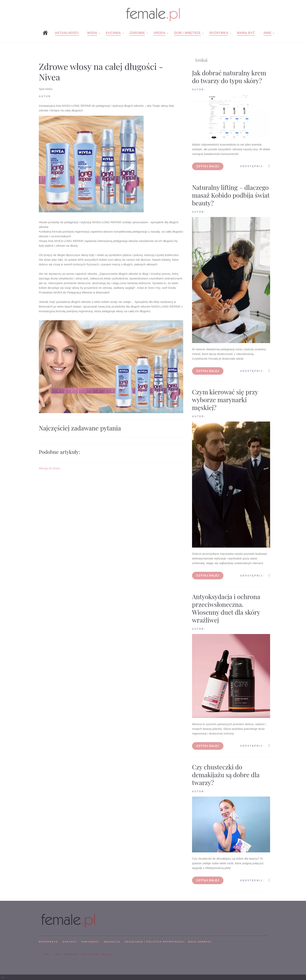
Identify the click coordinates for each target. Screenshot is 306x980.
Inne (268, 33)
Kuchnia (113, 33)
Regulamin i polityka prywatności (155, 942)
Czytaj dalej (208, 166)
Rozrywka (219, 33)
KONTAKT (70, 942)
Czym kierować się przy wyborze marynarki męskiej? (225, 400)
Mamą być (246, 33)
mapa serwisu (200, 942)
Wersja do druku (49, 468)
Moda (92, 33)
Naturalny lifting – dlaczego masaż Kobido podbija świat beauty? (231, 195)
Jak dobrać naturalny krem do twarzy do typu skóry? (229, 77)
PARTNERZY (90, 942)
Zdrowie (137, 33)
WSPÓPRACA (48, 942)
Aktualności (67, 33)
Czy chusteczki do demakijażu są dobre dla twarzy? (226, 775)
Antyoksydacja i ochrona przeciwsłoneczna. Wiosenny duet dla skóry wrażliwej (226, 608)
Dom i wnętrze (187, 33)
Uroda (160, 33)
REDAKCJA (112, 942)
